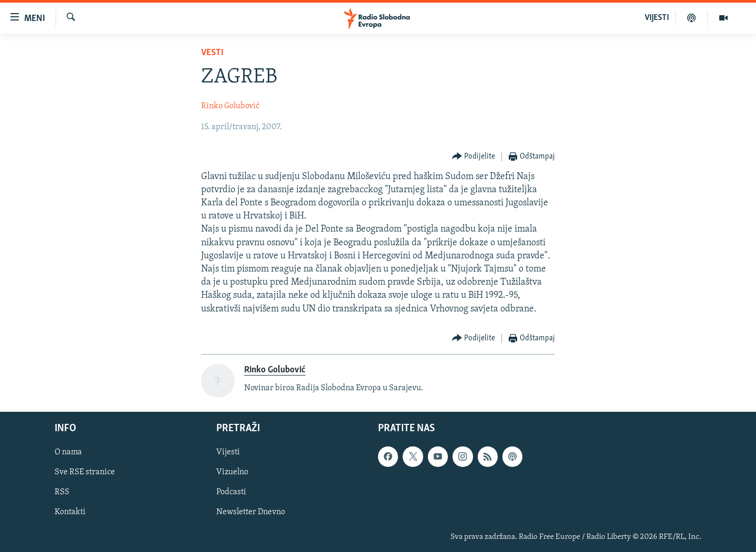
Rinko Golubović (230, 106)
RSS (62, 493)
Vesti (212, 53)
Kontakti (70, 513)
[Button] (474, 157)
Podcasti (231, 493)
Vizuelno (232, 473)
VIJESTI (657, 18)
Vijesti (228, 453)
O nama (68, 453)
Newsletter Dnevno (251, 513)
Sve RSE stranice (85, 473)
